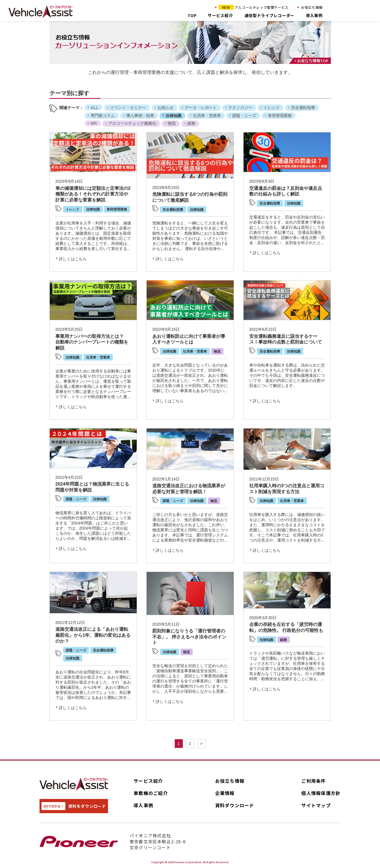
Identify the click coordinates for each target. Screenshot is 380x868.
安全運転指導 (303, 108)
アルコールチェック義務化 (132, 123)
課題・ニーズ (244, 116)
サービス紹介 (220, 15)
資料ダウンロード (235, 805)
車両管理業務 (280, 116)
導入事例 (314, 15)
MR (94, 123)
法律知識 (173, 116)
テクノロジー (240, 108)
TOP (192, 15)
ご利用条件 (313, 781)
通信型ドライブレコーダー (269, 15)
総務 (191, 123)
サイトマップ (316, 805)
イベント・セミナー (128, 108)
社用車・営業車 (207, 116)
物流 (172, 123)
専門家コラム (103, 116)
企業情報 (225, 793)
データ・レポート (201, 108)
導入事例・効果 (140, 116)
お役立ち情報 (312, 7)
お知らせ (165, 108)
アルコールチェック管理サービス (254, 7)
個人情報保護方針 (321, 793)
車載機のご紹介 (151, 793)
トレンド (271, 108)
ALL (95, 108)
